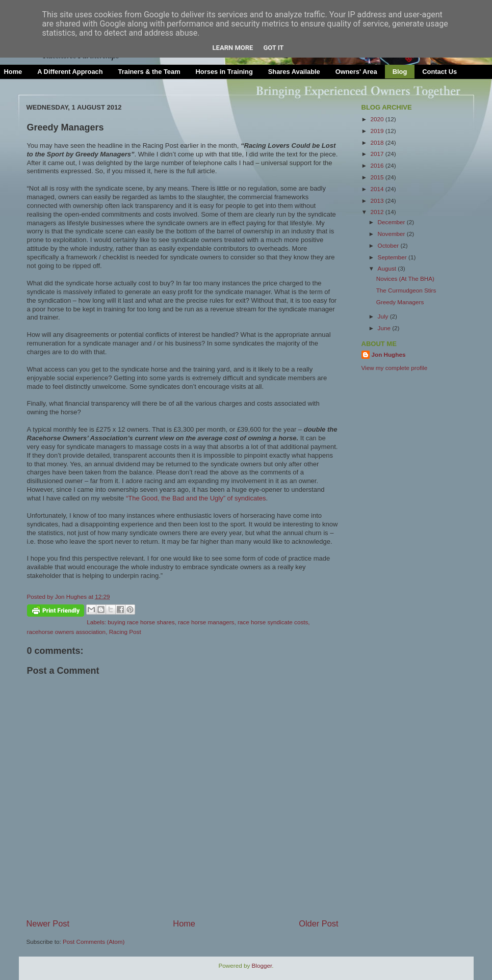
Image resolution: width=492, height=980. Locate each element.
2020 (378, 119)
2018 (378, 142)
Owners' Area (356, 72)
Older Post (318, 923)
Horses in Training (224, 72)
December (392, 222)
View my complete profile (395, 368)
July (384, 316)
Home (184, 923)
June (385, 328)
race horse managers (206, 622)
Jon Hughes (72, 597)
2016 (378, 165)
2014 (378, 189)
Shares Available (294, 72)
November (392, 234)
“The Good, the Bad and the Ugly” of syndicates (196, 498)
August (388, 268)
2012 (378, 212)
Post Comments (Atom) (94, 942)
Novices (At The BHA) (405, 279)
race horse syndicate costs (273, 622)
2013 (378, 201)
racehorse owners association (67, 632)
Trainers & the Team (149, 72)
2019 (378, 131)
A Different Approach (70, 72)
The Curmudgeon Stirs (406, 290)
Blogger (262, 965)
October (389, 245)
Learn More (233, 48)
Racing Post (125, 632)
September (393, 257)
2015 (378, 177)
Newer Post (48, 923)
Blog (400, 72)
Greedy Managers (400, 302)
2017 (378, 154)
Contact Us (439, 72)
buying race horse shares (141, 622)
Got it (273, 48)
